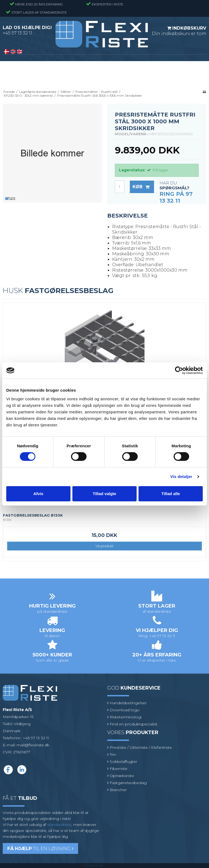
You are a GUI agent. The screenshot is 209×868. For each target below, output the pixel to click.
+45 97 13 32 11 (17, 33)
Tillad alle (171, 494)
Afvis (38, 494)
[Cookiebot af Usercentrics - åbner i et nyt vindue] (179, 370)
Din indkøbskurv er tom (179, 31)
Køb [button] (143, 187)
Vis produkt (105, 546)
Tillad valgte (104, 494)
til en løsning (40, 848)
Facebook (93, 865)
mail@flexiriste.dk (33, 745)
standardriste (59, 825)
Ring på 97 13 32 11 (176, 197)
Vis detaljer (181, 477)
